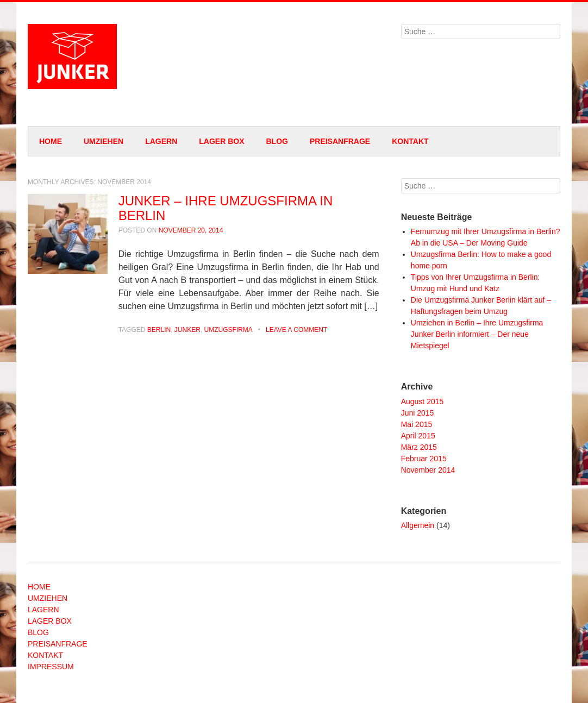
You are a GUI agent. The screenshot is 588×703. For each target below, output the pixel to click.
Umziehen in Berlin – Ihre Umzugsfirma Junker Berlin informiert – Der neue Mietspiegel (477, 334)
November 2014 (428, 470)
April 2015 (418, 436)
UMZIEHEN (104, 141)
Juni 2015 (418, 413)
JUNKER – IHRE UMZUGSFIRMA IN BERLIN (226, 208)
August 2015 (423, 401)
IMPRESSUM (51, 667)
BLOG (277, 141)
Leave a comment (296, 330)
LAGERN (161, 141)
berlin (159, 330)
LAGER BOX (221, 141)
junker (187, 330)
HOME (51, 141)
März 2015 (419, 447)
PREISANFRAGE (340, 141)
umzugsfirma (229, 330)
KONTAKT (410, 141)
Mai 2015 (417, 424)
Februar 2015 (424, 459)
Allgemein (418, 525)
